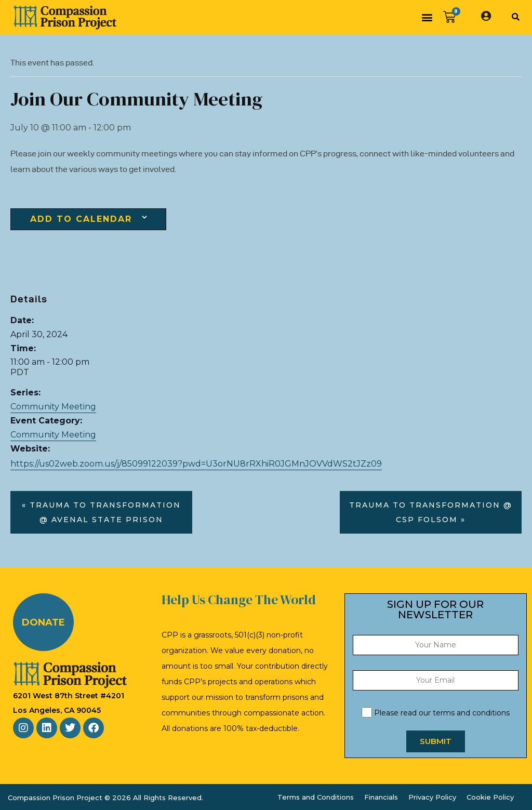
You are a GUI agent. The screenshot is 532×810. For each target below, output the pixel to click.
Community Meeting (53, 407)
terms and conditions (471, 713)
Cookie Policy (490, 797)
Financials (381, 797)
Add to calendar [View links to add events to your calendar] (81, 219)
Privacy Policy (432, 797)
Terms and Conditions (316, 797)
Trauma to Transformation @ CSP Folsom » (431, 512)
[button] (427, 17)
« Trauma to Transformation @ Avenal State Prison (101, 512)
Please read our (436, 713)
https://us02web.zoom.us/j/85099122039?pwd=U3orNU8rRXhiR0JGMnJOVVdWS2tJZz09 (196, 464)
